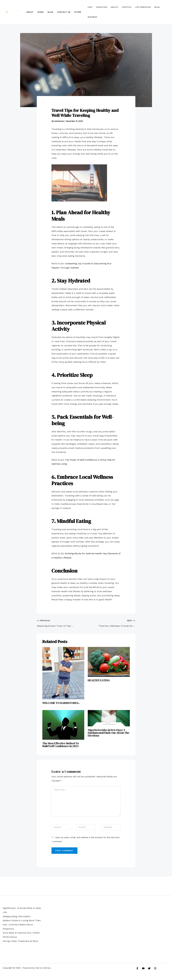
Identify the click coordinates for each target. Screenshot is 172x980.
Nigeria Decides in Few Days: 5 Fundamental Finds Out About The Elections (108, 733)
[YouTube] (143, 968)
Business (92, 17)
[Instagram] (155, 968)
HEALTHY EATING (99, 680)
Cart (90, 7)
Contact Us (64, 12)
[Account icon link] (166, 12)
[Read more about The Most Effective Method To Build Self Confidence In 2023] (63, 725)
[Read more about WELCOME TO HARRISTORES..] (63, 673)
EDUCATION (102, 7)
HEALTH (114, 7)
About (30, 12)
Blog (157, 7)
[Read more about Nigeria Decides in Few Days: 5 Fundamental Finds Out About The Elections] (109, 718)
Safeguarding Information (17, 916)
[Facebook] (137, 968)
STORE (78, 12)
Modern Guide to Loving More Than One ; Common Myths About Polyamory (22, 925)
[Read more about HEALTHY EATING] (109, 662)
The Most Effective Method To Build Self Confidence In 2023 (61, 745)
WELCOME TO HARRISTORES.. (61, 703)
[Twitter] (149, 968)
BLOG (50, 12)
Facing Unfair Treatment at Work (20, 941)
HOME (40, 12)
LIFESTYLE (127, 7)
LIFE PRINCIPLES (143, 7)
